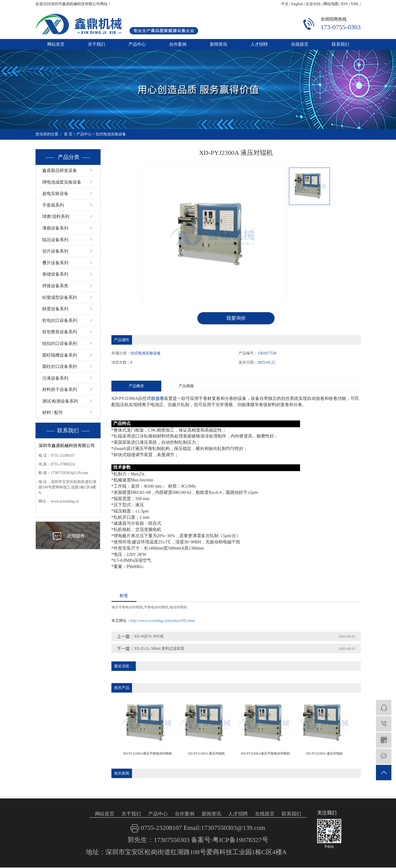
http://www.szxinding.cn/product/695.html (163, 621)
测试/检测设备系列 (60, 401)
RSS (345, 4)
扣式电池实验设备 (111, 134)
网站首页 (56, 44)
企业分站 (313, 4)
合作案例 (178, 44)
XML (355, 4)
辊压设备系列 (55, 240)
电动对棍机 (178, 607)
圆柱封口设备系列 (60, 366)
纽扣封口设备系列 (60, 343)
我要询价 (236, 318)
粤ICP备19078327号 (240, 840)
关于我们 (96, 44)
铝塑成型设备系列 (60, 297)
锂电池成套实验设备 (62, 182)
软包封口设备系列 (60, 320)
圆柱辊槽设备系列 (60, 355)
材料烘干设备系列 (60, 389)
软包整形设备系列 (60, 332)
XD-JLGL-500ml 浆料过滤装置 (159, 649)
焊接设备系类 (55, 286)
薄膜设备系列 (55, 228)
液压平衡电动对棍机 (127, 607)
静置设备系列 (55, 309)
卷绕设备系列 (55, 274)
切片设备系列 (55, 251)
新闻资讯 (218, 44)
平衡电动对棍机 (156, 607)
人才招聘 (259, 44)
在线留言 (300, 44)
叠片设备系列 (55, 263)
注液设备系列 (55, 378)
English (297, 4)
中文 (285, 4)
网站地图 (331, 4)
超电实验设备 (55, 193)
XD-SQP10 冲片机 (149, 636)
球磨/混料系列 (56, 216)
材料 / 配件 (53, 412)
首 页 (68, 134)
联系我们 (340, 44)
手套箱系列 (53, 205)
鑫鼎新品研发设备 (60, 170)
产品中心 (137, 44)
